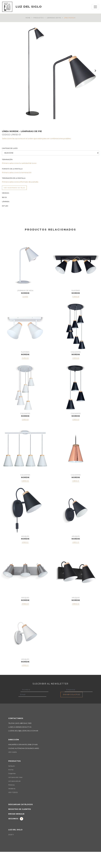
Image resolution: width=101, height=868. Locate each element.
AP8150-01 (25, 681)
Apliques (12, 782)
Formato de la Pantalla (12, 185)
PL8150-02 (25, 374)
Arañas (11, 786)
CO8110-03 (76, 436)
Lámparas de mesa (15, 793)
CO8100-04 (25, 497)
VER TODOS (13, 809)
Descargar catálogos (21, 821)
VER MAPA (12, 768)
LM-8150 (25, 313)
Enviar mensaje (16, 830)
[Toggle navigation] (95, 7)
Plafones (11, 801)
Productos (38, 18)
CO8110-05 (25, 436)
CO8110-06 (76, 374)
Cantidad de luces (10, 164)
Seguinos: (16, 835)
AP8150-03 (25, 620)
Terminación (7, 176)
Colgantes (12, 790)
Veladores (12, 805)
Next (95, 71)
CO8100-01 (76, 497)
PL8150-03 (76, 313)
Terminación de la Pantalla (14, 194)
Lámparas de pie (54, 18)
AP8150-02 (76, 620)
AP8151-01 (76, 558)
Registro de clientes (20, 825)
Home (28, 18)
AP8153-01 (25, 558)
